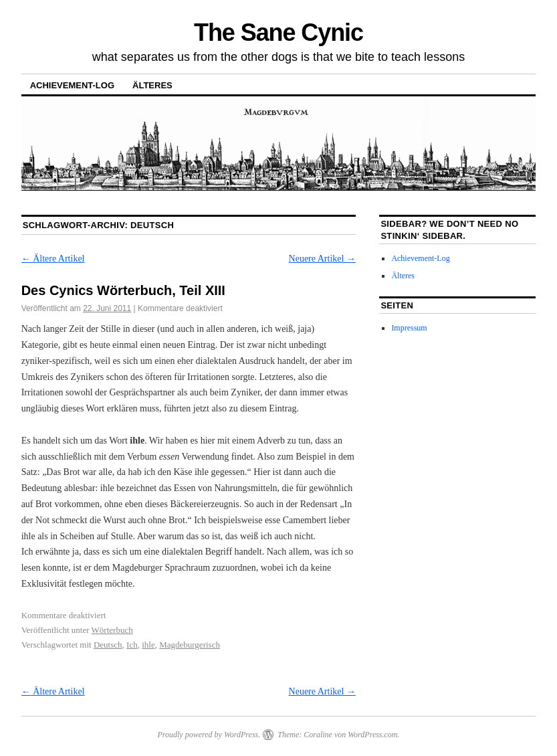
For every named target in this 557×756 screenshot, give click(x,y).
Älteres (152, 85)
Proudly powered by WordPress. (209, 735)
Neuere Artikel (322, 259)
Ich (132, 645)
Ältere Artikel (53, 259)
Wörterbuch (112, 630)
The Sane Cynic (278, 32)
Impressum (409, 328)
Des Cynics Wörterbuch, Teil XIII (123, 290)
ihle (148, 645)
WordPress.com (372, 735)
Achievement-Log (72, 85)
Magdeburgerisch (190, 645)
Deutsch (108, 645)
